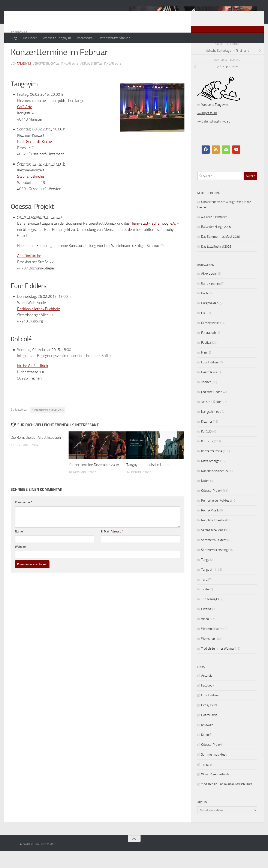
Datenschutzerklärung (114, 38)
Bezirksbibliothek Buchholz (38, 326)
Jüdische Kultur (211, 419)
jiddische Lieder (211, 409)
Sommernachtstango (215, 567)
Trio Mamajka (210, 616)
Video (205, 636)
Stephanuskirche (31, 194)
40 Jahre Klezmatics (214, 234)
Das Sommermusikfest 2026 (220, 254)
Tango (205, 577)
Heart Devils (209, 732)
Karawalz (207, 742)
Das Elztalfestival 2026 (216, 264)
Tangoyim (19, 50)
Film (204, 370)
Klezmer (207, 439)
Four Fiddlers (210, 380)
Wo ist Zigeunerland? (215, 791)
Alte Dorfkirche (29, 273)
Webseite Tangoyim (57, 38)
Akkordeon (208, 291)
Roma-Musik (210, 528)
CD (203, 330)
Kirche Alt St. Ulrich (33, 383)
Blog (14, 38)
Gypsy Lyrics (209, 722)
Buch (204, 310)
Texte (205, 606)
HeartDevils (209, 389)
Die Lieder (30, 38)
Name (20, 549)
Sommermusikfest (214, 557)
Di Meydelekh (210, 340)
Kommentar (24, 519)
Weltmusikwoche (213, 646)
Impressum (85, 38)
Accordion (208, 693)
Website (20, 564)
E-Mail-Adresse (112, 549)
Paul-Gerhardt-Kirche (34, 159)
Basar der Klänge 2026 (216, 244)
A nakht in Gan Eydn (48, 15)
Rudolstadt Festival (214, 537)
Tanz (204, 597)
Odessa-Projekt (212, 508)
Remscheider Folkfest (216, 518)
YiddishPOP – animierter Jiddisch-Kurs (227, 801)
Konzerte (207, 458)
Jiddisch (206, 399)
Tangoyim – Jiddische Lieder (148, 482)
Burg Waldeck (210, 320)
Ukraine (206, 626)
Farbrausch (209, 350)
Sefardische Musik (213, 547)
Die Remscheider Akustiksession (36, 455)
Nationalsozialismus (214, 488)
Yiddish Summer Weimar (218, 666)
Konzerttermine (212, 468)
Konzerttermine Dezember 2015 (94, 482)
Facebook (208, 703)
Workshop (208, 656)
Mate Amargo (210, 478)
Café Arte (25, 124)
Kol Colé (206, 449)
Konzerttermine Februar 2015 (48, 427)
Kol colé (206, 752)
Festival (206, 360)
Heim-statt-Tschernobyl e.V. (153, 240)
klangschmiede (211, 429)
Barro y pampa (211, 301)
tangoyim (24, 81)
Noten (205, 498)
